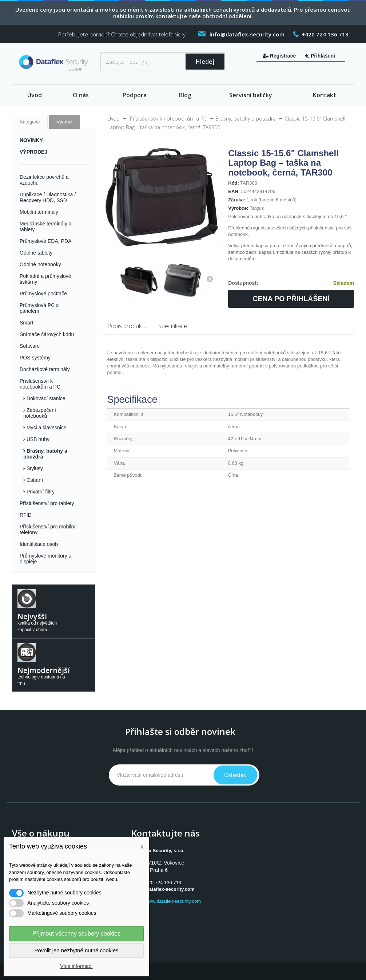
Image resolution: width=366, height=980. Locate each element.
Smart (26, 323)
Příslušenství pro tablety (47, 503)
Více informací (76, 966)
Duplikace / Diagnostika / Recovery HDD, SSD (48, 197)
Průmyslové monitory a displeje (45, 559)
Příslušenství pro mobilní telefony (47, 530)
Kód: (234, 183)
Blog (185, 95)
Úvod (35, 95)
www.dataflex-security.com (173, 901)
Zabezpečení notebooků (40, 413)
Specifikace (173, 326)
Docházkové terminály (45, 369)
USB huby (37, 439)
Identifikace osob (39, 544)
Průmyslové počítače (43, 294)
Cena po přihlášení (291, 299)
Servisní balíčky (251, 95)
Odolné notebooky (40, 264)
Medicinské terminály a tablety (45, 227)
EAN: (234, 191)
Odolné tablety (36, 253)
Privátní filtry (40, 492)
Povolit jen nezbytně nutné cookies (77, 950)
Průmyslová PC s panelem (39, 308)
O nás (81, 95)
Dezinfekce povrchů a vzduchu (44, 180)
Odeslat (235, 775)
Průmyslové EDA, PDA (45, 241)
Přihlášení (320, 56)
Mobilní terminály (39, 212)
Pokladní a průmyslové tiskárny (45, 279)
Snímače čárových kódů (47, 334)
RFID (26, 515)
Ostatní (34, 480)
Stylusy (34, 468)
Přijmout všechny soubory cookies (76, 934)
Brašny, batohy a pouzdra (45, 454)
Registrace (280, 56)
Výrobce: (238, 208)
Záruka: (237, 200)
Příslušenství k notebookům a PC (40, 384)
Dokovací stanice (45, 398)
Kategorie (30, 122)
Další (210, 279)
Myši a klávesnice (46, 428)
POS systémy (35, 358)
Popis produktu (127, 326)
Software (30, 346)
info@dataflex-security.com (164, 889)
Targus (257, 208)
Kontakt (325, 95)
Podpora (135, 95)
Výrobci (64, 122)
